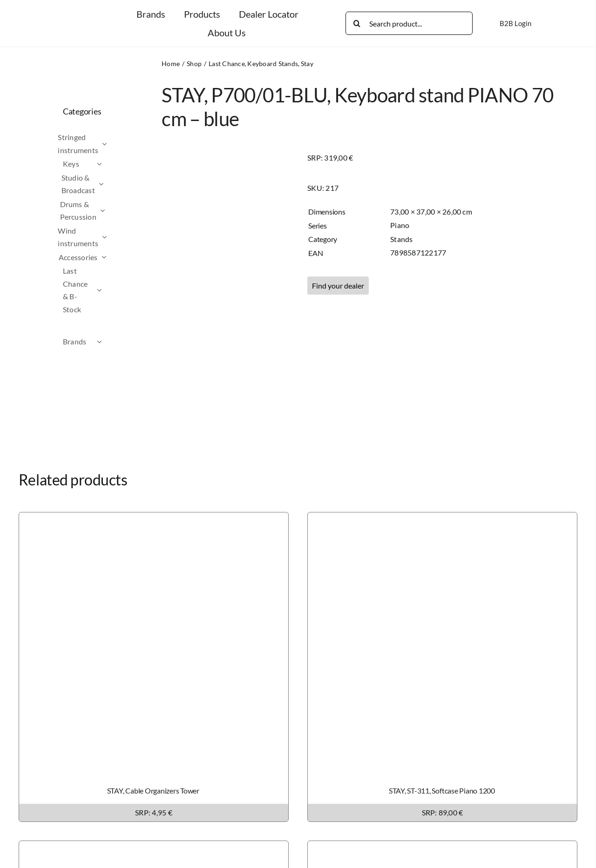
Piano (400, 225)
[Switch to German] (555, 23)
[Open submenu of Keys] (116, 164)
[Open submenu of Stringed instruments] (121, 144)
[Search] (357, 23)
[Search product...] (409, 23)
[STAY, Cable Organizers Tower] (154, 519)
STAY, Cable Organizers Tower (153, 791)
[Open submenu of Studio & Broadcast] (118, 184)
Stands (401, 239)
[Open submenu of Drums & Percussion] (119, 211)
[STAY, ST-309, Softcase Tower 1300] (154, 847)
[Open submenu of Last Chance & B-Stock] (116, 290)
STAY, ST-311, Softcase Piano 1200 (442, 791)
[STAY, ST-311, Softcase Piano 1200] (442, 519)
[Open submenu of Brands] (116, 342)
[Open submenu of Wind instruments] (121, 237)
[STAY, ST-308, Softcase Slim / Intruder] (442, 847)
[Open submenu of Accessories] (121, 257)
